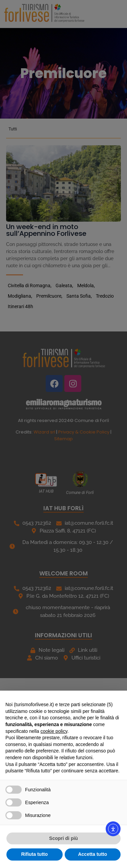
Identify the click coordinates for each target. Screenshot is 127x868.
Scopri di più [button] (63, 838)
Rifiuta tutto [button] (34, 854)
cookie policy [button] (54, 731)
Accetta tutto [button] (92, 854)
